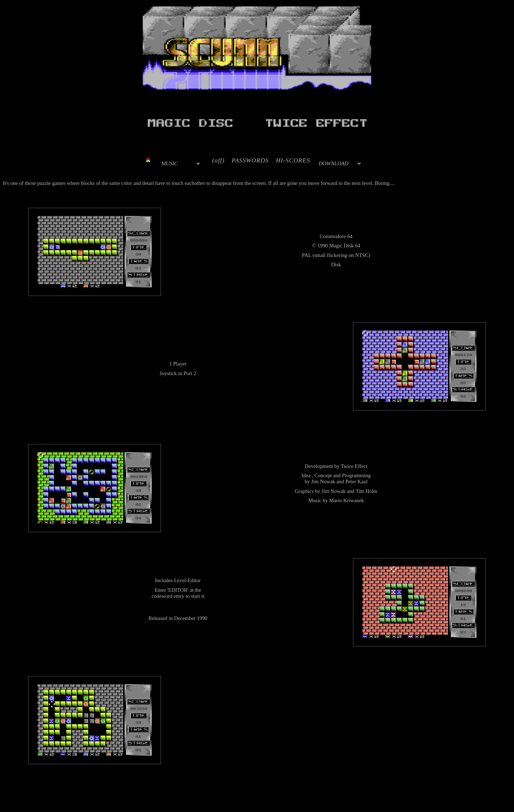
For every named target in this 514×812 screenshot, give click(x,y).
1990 (322, 246)
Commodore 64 (336, 236)
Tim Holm (366, 491)
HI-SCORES (293, 160)
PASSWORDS (250, 160)
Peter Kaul (356, 481)
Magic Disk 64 (345, 246)
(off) (218, 160)
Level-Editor (188, 580)
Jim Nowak (323, 481)
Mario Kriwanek (346, 500)
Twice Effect (354, 466)
